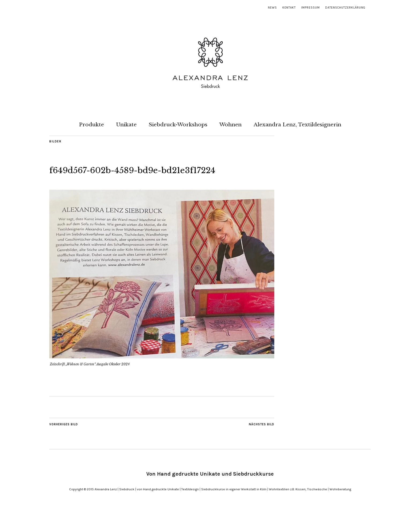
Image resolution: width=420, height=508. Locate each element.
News (272, 8)
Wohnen (230, 124)
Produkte (91, 124)
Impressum (310, 8)
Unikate (126, 124)
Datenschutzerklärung (345, 8)
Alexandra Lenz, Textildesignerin (297, 124)
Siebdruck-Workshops (178, 124)
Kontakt (289, 8)
